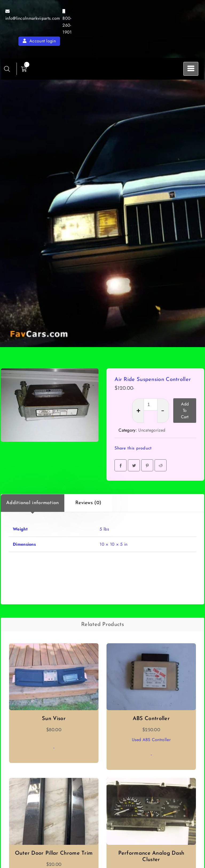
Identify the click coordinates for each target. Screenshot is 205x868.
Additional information (33, 503)
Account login (39, 41)
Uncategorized (152, 430)
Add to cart (185, 410)
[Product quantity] (151, 405)
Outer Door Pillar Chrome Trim (54, 853)
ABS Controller (151, 719)
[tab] (33, 503)
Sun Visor (54, 719)
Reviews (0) (88, 503)
